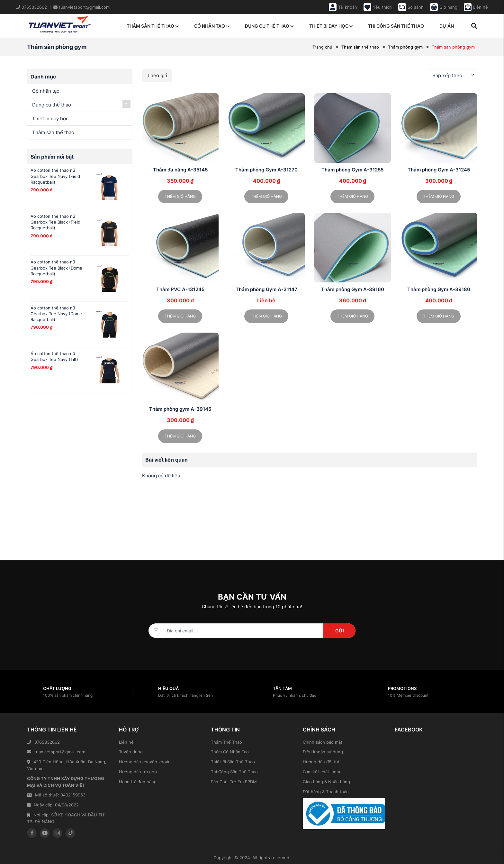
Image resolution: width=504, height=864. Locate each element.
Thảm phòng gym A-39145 (180, 409)
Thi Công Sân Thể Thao (234, 772)
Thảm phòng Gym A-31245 (439, 170)
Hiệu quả (168, 688)
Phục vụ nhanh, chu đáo (295, 695)
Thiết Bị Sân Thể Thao (233, 762)
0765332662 (43, 742)
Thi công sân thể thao (396, 26)
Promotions (402, 688)
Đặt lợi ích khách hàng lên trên (185, 695)
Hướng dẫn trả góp (138, 772)
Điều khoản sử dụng (323, 752)
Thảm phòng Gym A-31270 (266, 170)
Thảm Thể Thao (226, 742)
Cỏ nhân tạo (212, 26)
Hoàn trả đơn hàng (138, 782)
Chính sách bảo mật (323, 742)
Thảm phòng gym (405, 47)
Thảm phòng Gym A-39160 (353, 289)
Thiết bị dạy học (331, 26)
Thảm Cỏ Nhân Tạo (230, 752)
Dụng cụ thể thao (269, 26)
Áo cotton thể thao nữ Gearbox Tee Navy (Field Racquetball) (55, 176)
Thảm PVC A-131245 (180, 289)
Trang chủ (322, 47)
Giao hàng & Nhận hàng (326, 782)
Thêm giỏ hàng (180, 196)
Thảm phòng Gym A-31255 (352, 170)
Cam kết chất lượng (322, 772)
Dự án (447, 26)
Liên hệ (126, 742)
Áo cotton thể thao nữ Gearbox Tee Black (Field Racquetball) (55, 222)
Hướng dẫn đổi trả (321, 762)
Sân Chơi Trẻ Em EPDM (234, 782)
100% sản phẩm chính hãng (68, 695)
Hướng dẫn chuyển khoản (145, 762)
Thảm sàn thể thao (153, 26)
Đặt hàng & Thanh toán (326, 792)
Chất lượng (57, 688)
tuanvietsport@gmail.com (56, 752)
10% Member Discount (408, 695)
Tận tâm (282, 688)
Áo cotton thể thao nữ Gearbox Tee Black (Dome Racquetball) (56, 268)
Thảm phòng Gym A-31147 (266, 289)
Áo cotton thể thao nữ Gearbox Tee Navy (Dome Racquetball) (56, 314)
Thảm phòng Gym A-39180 (439, 289)
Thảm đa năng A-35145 (180, 170)
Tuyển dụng (131, 752)
